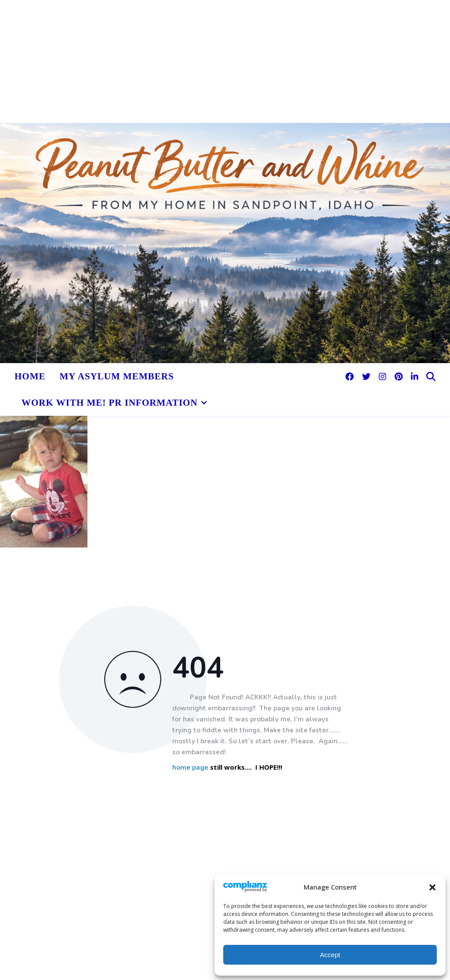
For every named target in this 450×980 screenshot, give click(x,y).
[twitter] (367, 376)
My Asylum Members (117, 376)
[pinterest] (400, 376)
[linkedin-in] (415, 376)
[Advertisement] (225, 61)
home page (190, 768)
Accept (330, 955)
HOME (30, 376)
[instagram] (384, 376)
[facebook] (351, 376)
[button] (432, 887)
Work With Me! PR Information (110, 403)
